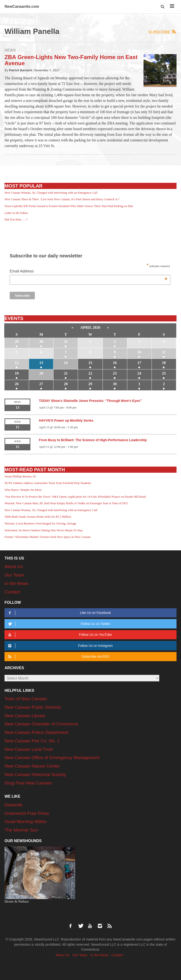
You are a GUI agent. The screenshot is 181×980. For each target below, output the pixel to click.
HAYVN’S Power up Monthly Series (66, 420)
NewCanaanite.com (22, 6)
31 (66, 342)
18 (164, 363)
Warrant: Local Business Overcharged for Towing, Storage (40, 523)
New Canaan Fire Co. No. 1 (32, 741)
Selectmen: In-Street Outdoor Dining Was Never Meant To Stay (44, 530)
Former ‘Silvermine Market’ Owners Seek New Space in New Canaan (47, 537)
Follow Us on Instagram (60, 646)
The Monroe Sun (21, 830)
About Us (14, 566)
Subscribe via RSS (58, 657)
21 (66, 373)
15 (90, 363)
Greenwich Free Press (27, 813)
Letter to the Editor (16, 213)
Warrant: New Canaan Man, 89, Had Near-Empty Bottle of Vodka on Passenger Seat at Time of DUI (66, 503)
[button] (163, 7)
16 (115, 363)
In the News (16, 583)
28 (66, 384)
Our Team (14, 575)
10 (139, 352)
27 (41, 384)
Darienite (13, 805)
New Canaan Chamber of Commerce (41, 724)
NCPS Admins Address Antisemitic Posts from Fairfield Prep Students (48, 483)
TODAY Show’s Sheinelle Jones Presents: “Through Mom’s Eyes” (90, 401)
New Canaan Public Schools (33, 707)
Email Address (88, 272)
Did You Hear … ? (16, 219)
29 (17, 342)
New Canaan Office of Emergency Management (52, 758)
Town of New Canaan (26, 699)
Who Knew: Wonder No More (23, 490)
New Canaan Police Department (36, 732)
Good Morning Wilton (25, 822)
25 (164, 373)
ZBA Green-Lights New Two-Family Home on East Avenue (71, 60)
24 (139, 373)
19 (17, 373)
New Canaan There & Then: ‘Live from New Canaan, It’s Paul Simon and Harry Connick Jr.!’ (62, 199)
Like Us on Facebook (59, 613)
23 (115, 373)
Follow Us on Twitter (58, 624)
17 (139, 363)
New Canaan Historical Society (35, 774)
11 (164, 352)
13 (41, 363)
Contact (12, 592)
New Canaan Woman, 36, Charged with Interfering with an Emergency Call (51, 193)
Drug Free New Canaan (28, 783)
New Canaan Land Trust (29, 749)
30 (41, 342)
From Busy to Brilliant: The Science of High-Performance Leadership (93, 440)
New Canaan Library (25, 716)
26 (17, 384)
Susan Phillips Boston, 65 (20, 476)
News (10, 50)
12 (17, 363)
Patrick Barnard (20, 70)
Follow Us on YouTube (59, 635)
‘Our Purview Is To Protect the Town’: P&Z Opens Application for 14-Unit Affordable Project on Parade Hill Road (75, 497)
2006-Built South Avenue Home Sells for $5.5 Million (38, 517)
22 (90, 373)
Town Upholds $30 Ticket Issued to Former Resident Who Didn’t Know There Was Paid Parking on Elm (69, 206)
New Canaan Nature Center (32, 766)
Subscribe (162, 32)
